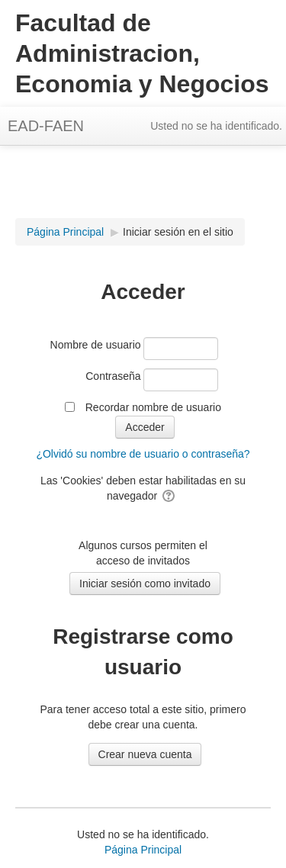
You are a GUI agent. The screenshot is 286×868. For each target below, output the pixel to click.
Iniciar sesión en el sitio (178, 232)
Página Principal (143, 850)
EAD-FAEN (46, 126)
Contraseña (113, 376)
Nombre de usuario (96, 345)
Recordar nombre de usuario (153, 407)
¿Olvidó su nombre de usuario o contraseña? (143, 454)
